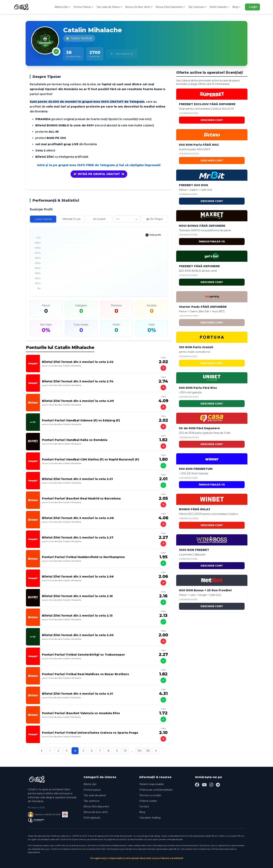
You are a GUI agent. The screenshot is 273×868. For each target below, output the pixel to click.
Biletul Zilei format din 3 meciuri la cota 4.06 (78, 518)
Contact (144, 806)
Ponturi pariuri (92, 790)
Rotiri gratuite (92, 818)
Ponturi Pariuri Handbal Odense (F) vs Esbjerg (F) (81, 420)
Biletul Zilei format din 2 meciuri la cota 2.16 (77, 596)
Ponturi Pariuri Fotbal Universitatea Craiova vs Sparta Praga (90, 733)
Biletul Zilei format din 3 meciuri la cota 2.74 (78, 381)
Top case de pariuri (95, 795)
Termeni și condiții (150, 795)
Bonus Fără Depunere (170, 7)
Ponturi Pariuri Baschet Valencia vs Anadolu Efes (81, 713)
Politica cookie (148, 801)
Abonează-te (122, 54)
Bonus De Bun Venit (139, 7)
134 (139, 751)
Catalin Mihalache (72, 366)
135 (148, 751)
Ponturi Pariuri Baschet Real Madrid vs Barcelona (81, 498)
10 (125, 751)
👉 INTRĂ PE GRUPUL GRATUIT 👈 (99, 174)
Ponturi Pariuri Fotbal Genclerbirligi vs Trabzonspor (83, 655)
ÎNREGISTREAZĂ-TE (212, 242)
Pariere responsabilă (151, 784)
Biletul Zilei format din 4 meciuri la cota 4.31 (77, 694)
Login (253, 7)
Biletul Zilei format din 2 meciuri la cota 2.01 (77, 479)
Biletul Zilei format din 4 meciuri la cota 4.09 (78, 401)
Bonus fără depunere (96, 806)
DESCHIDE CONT (212, 120)
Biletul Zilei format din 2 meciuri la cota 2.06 (78, 577)
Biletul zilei (90, 784)
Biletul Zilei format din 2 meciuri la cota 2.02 (78, 362)
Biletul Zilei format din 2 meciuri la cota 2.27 (78, 538)
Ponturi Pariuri (84, 7)
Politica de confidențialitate (156, 790)
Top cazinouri (91, 801)
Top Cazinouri (198, 7)
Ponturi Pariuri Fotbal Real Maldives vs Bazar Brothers (85, 674)
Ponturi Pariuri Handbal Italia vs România (75, 440)
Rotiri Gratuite (220, 7)
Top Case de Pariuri (109, 7)
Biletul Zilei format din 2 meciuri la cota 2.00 (78, 635)
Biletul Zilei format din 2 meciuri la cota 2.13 (77, 616)
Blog (237, 7)
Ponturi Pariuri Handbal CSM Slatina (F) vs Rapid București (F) (91, 459)
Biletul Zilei (63, 7)
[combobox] (127, 219)
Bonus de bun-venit (96, 812)
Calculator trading (150, 818)
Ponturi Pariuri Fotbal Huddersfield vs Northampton (83, 557)
